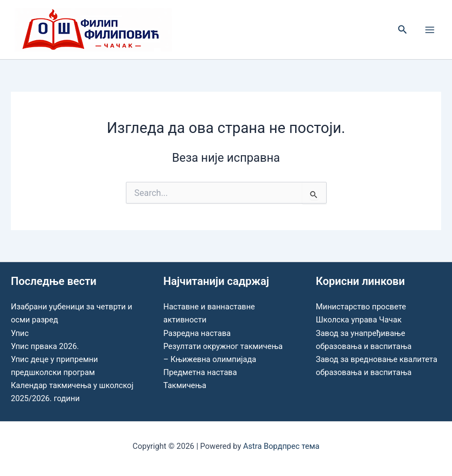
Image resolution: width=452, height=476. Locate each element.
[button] (403, 30)
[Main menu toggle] (430, 30)
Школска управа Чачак (359, 320)
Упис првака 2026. (45, 346)
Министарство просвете (361, 307)
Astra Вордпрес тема (281, 446)
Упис (20, 333)
